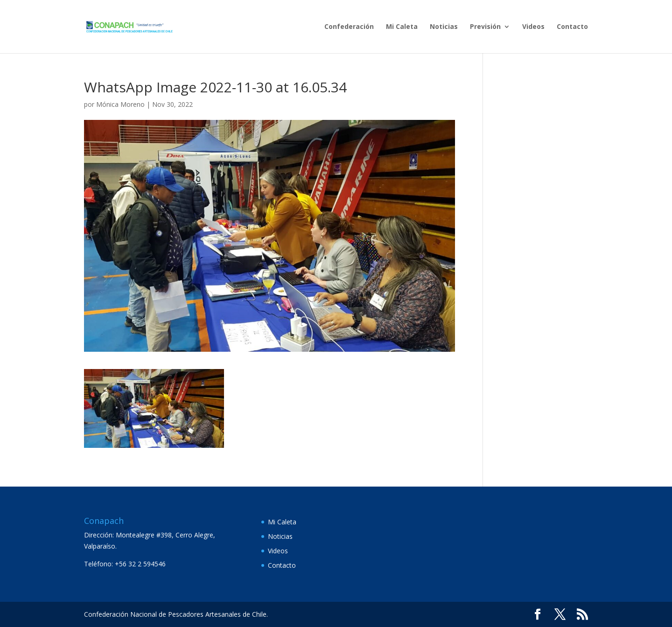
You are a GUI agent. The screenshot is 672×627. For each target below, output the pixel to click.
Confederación (349, 27)
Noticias (444, 27)
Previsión (485, 27)
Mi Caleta (402, 27)
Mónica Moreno (120, 104)
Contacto (572, 27)
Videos (533, 27)
